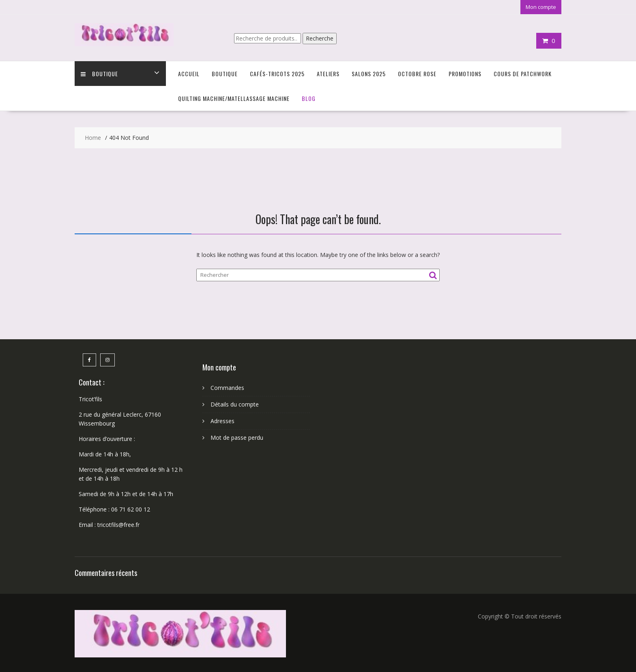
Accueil (189, 74)
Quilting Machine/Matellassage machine (234, 98)
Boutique (99, 74)
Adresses (222, 421)
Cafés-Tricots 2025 (277, 74)
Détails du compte (235, 404)
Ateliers (328, 74)
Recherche (320, 38)
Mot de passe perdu (237, 438)
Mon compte (541, 7)
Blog (309, 98)
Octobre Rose (417, 74)
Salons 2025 (369, 74)
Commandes (227, 388)
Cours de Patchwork (523, 74)
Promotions (465, 74)
